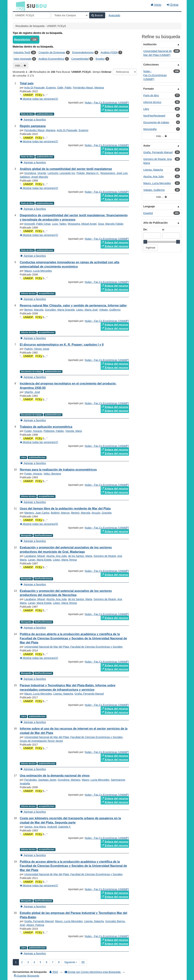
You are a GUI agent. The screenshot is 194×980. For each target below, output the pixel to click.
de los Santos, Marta (80, 556)
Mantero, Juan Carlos (37, 513)
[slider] (145, 242)
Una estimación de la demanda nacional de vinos (55, 776)
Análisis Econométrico (51, 59)
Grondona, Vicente (35, 173)
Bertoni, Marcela (34, 310)
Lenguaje (149, 206)
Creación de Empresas (52, 52)
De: (146, 229)
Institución (150, 44)
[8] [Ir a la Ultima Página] (83, 962)
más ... (21, 65)
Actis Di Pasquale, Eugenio (40, 88)
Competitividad (80, 59)
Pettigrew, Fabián (54, 431)
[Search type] (70, 15)
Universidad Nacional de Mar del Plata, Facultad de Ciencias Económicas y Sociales (73, 647)
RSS (54, 972)
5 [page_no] (40, 962)
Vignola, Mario (74, 431)
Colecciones (151, 65)
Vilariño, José (32, 392)
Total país (27, 83)
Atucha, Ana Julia (56, 556)
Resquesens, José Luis (114, 173)
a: (163, 229)
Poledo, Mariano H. (88, 173)
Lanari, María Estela (40, 560)
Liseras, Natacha (63, 694)
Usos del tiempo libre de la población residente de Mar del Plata (65, 509)
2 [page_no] (22, 962)
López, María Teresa (65, 560)
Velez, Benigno (52, 474)
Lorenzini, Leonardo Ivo (61, 173)
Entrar (173, 5)
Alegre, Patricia (35, 925)
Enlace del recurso (115, 106)
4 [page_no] (34, 962)
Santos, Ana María (35, 827)
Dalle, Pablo (64, 88)
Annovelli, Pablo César (37, 224)
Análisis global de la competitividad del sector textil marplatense (66, 169)
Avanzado (114, 15)
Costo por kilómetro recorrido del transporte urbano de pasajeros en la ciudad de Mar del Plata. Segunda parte (70, 820)
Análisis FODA (109, 52)
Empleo (100, 59)
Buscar (97, 15)
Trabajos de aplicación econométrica (46, 427)
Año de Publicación (156, 223)
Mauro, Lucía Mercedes (38, 271)
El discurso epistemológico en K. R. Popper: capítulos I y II (62, 345)
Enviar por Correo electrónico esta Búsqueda (93, 972)
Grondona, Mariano (69, 780)
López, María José (87, 310)
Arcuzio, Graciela (101, 513)
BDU (19, 6)
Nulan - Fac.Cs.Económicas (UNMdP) (107, 103)
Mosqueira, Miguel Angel (82, 224)
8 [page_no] (59, 962)
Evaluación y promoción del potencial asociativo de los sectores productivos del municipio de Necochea (66, 593)
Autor (147, 146)
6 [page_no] (46, 962)
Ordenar (106, 72)
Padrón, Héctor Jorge (37, 349)
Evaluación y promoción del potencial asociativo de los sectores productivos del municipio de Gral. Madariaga (66, 550)
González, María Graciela (60, 310)
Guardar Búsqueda (27, 976)
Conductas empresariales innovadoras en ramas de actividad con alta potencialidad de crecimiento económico (70, 264)
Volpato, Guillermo (110, 310)
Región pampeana (33, 126)
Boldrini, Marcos (60, 513)
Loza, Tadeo (59, 224)
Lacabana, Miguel (35, 556)
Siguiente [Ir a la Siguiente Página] (71, 962)
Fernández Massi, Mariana (88, 88)
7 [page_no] (53, 962)
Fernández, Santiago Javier (40, 780)
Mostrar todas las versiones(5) (39, 524)
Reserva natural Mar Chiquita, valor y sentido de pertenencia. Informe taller (73, 305)
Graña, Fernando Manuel (89, 694)
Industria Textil (22, 52)
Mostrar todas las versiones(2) (39, 99)
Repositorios (22, 39)
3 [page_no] (28, 962)
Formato (149, 89)
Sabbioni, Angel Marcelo (34, 177)
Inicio (156, 5)
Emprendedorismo (83, 52)
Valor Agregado (22, 59)
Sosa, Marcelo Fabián (111, 224)
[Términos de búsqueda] (32, 15)
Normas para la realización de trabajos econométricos (58, 470)
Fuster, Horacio (33, 431)
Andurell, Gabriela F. (59, 827)
